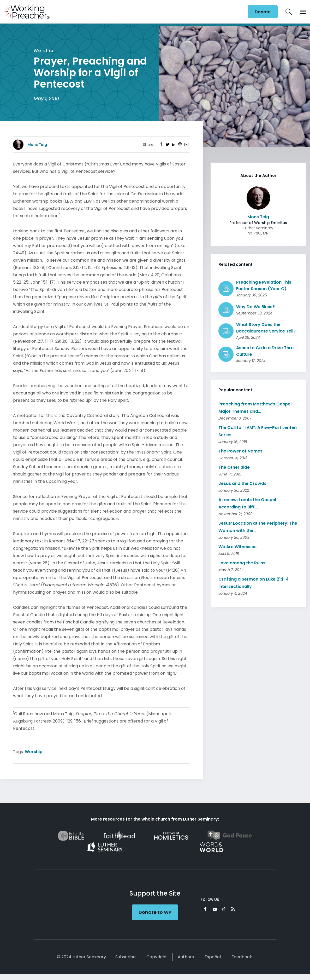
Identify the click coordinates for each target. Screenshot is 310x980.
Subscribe (126, 957)
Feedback (242, 957)
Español (213, 957)
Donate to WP (155, 912)
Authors (186, 957)
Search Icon (289, 12)
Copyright (157, 957)
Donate (263, 12)
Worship (34, 752)
